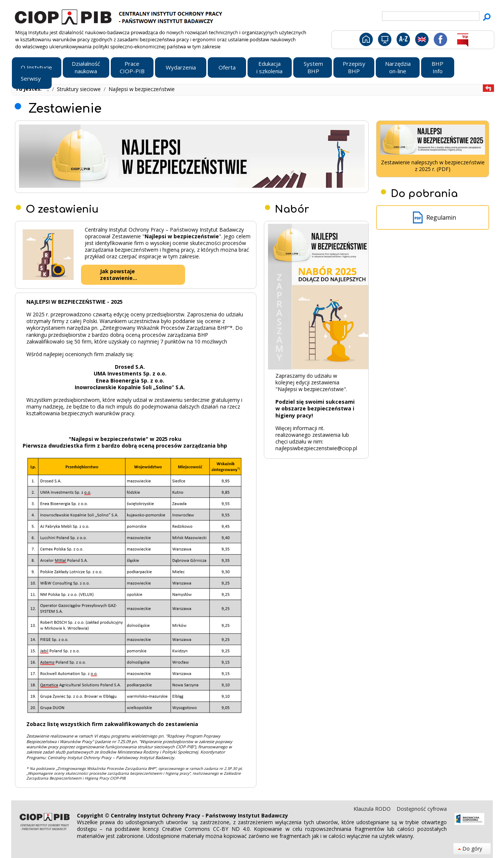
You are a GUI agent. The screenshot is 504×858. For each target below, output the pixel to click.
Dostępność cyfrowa (422, 809)
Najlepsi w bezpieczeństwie (142, 89)
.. (49, 89)
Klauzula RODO (373, 809)
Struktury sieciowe (80, 89)
